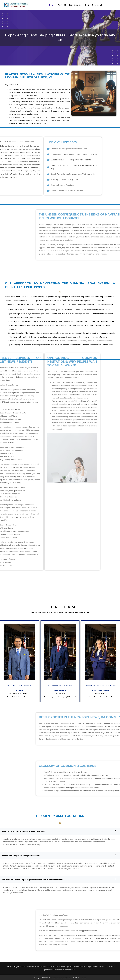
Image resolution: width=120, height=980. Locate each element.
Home (52, 5)
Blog (87, 5)
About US (62, 5)
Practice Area (75, 5)
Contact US (97, 5)
